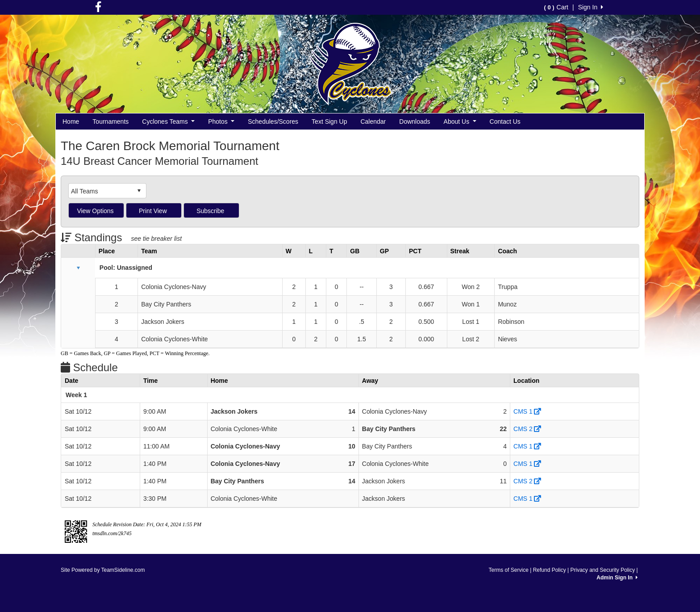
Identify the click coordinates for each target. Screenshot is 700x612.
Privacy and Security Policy (602, 570)
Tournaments (110, 122)
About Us (460, 122)
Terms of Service (508, 570)
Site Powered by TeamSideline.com (103, 570)
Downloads (415, 122)
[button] (78, 268)
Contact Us (505, 122)
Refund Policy (550, 570)
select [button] (139, 191)
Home (71, 122)
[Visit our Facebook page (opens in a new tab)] (98, 9)
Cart (556, 7)
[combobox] (100, 191)
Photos (221, 122)
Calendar (373, 122)
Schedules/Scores (273, 122)
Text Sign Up (329, 122)
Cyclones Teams (168, 122)
